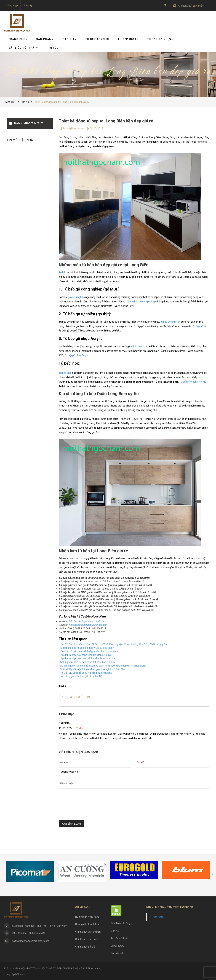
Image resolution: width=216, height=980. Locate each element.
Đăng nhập (12, 5)
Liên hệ (115, 931)
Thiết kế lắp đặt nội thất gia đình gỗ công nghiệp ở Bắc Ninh (93, 669)
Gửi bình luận (71, 824)
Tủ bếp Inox (128, 39)
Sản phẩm (45, 39)
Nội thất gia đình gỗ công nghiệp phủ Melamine (86, 673)
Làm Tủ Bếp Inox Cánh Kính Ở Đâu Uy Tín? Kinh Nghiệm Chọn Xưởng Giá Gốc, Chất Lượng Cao (114, 644)
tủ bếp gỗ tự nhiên (170, 322)
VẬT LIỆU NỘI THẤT (23, 48)
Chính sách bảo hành (87, 939)
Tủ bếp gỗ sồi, (200, 326)
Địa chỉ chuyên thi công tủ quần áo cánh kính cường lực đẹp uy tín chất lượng (103, 666)
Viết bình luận (67, 783)
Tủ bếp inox (65, 373)
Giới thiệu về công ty (122, 923)
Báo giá (70, 39)
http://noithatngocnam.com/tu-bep (88, 621)
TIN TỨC (54, 48)
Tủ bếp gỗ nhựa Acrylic (77, 355)
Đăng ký (28, 5)
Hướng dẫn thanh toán (88, 924)
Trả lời (79, 728)
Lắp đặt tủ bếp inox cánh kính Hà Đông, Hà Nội (86, 655)
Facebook (158, 917)
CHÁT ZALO (117, 946)
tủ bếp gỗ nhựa (139, 346)
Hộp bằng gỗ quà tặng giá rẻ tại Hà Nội (81, 676)
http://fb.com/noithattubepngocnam (88, 625)
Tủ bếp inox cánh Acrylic (193, 382)
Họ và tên (65, 762)
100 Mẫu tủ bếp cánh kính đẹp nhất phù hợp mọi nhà (89, 651)
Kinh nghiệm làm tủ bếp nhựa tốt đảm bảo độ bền (87, 662)
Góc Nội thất (118, 953)
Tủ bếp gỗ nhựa (161, 39)
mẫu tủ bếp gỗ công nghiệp (141, 302)
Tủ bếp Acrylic (97, 39)
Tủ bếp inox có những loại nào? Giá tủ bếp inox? (87, 648)
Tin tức (26, 102)
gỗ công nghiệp (76, 297)
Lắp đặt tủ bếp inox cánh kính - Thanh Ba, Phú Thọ (88, 659)
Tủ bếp (62, 272)
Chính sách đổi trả (85, 947)
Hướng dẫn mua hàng (87, 917)
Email (140, 762)
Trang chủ (18, 39)
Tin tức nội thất (119, 938)
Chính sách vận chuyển (88, 932)
